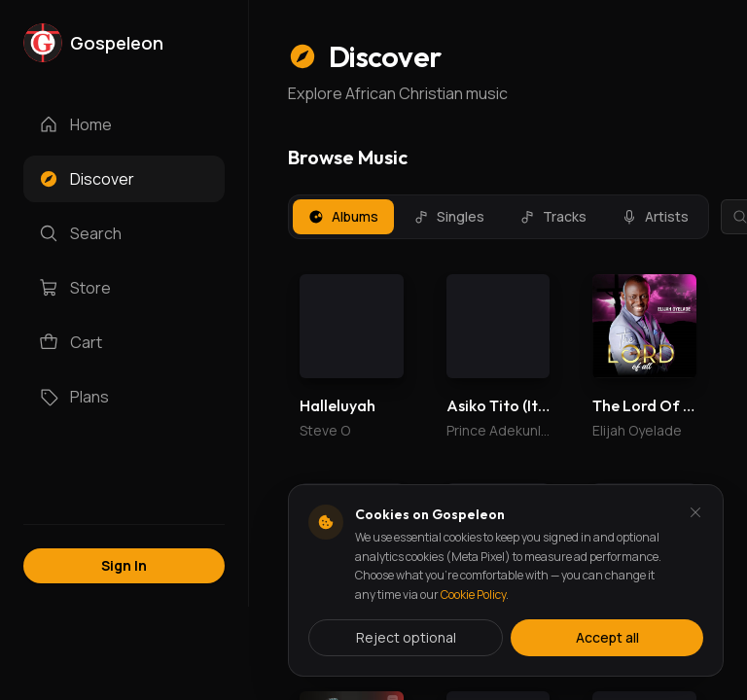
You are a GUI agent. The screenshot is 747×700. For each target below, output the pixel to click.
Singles (449, 216)
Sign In (124, 565)
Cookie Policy (473, 595)
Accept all (607, 637)
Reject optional (406, 637)
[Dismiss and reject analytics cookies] (695, 512)
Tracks (553, 216)
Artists (655, 216)
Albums (343, 216)
